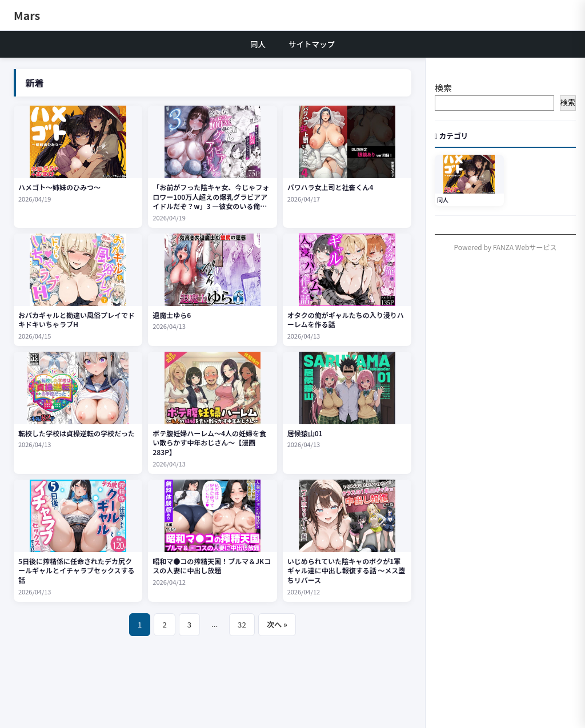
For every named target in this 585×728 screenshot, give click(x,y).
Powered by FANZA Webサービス (506, 247)
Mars (27, 15)
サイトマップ (312, 44)
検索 (443, 88)
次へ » (277, 624)
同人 (258, 44)
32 (242, 624)
